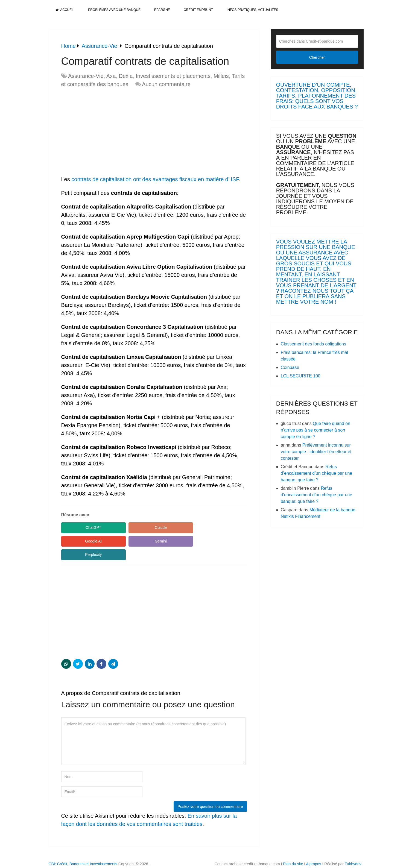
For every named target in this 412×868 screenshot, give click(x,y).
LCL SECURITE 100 (301, 376)
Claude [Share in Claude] (138, 527)
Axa (111, 76)
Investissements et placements (173, 76)
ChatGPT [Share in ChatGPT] (86, 527)
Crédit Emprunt (198, 10)
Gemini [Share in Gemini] (86, 541)
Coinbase (290, 367)
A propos (313, 851)
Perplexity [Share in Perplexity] (138, 541)
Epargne (162, 10)
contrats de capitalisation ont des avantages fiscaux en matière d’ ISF (154, 179)
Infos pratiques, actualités (252, 10)
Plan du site (293, 851)
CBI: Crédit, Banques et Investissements (83, 851)
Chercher (317, 57)
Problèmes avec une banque (114, 10)
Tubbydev (353, 851)
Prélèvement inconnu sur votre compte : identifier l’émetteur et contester (316, 452)
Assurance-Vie (86, 76)
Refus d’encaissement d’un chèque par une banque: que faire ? (317, 473)
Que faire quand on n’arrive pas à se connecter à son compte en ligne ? (315, 430)
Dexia (126, 76)
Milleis (221, 76)
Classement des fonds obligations (313, 344)
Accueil (65, 10)
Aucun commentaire (166, 84)
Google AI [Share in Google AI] (190, 527)
